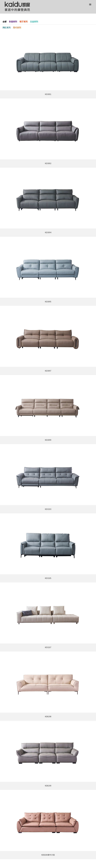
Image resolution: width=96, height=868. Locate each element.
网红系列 (6, 28)
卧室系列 (13, 22)
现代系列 (17, 28)
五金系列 (34, 22)
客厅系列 (23, 22)
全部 (4, 22)
